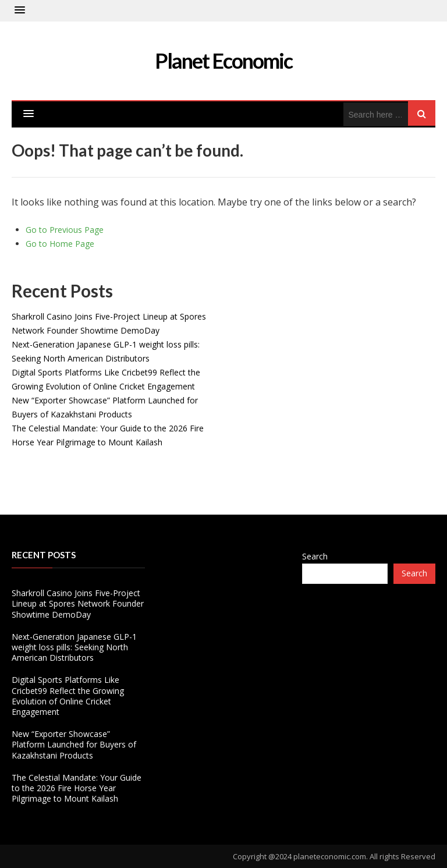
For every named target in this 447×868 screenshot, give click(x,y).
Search (315, 556)
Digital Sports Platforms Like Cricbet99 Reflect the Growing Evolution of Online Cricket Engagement (68, 696)
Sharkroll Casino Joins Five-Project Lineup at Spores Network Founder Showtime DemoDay (78, 603)
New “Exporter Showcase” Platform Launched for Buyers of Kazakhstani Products (74, 744)
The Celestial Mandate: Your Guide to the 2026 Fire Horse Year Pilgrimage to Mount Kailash (77, 788)
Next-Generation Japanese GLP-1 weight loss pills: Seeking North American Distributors (74, 647)
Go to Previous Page (65, 230)
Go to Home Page (60, 244)
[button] (20, 10)
